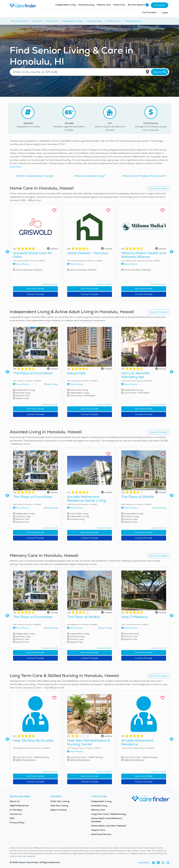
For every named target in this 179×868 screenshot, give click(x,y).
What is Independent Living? (35, 176)
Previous (7, 252)
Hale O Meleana (134, 617)
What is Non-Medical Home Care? (144, 176)
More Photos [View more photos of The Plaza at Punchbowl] (21, 384)
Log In (165, 12)
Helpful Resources (19, 806)
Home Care (119, 5)
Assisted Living (86, 5)
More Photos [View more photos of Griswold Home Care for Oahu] (21, 264)
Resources (160, 5)
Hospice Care (98, 830)
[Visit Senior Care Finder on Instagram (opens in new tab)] (168, 863)
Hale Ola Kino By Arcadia (33, 740)
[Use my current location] (147, 72)
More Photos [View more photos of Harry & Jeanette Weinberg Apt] (129, 384)
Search (160, 72)
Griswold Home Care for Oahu (33, 255)
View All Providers (158, 188)
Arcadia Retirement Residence (137, 742)
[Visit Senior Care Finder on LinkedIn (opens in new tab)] (158, 863)
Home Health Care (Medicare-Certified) (107, 820)
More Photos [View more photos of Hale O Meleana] (129, 628)
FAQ (12, 818)
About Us (15, 801)
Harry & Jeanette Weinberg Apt (136, 375)
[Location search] (89, 72)
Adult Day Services (101, 834)
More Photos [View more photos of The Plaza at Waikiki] (129, 508)
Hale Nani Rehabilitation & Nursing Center (89, 742)
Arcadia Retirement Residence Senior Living (87, 499)
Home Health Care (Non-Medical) (109, 826)
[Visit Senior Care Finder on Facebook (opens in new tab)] (153, 863)
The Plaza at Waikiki (138, 497)
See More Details (35, 289)
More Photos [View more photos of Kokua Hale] (75, 384)
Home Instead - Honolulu (88, 253)
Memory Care (104, 5)
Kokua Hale (76, 373)
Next (172, 252)
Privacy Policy (17, 823)
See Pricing (51, 384)
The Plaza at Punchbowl (33, 373)
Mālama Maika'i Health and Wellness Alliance (144, 255)
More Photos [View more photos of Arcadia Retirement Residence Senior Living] (75, 508)
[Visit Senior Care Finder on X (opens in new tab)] (163, 863)
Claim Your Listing (60, 801)
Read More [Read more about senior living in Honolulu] (15, 167)
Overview (37, 21)
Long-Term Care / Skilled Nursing (108, 814)
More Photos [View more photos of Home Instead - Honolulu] (75, 264)
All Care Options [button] (138, 5)
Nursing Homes (133, 21)
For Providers (149, 12)
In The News (16, 810)
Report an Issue (59, 810)
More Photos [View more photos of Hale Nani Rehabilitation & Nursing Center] (75, 752)
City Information (19, 21)
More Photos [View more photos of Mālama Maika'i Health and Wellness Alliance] (129, 264)
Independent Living (66, 5)
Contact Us (16, 814)
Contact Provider (36, 294)
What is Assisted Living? (90, 176)
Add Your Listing (59, 806)
